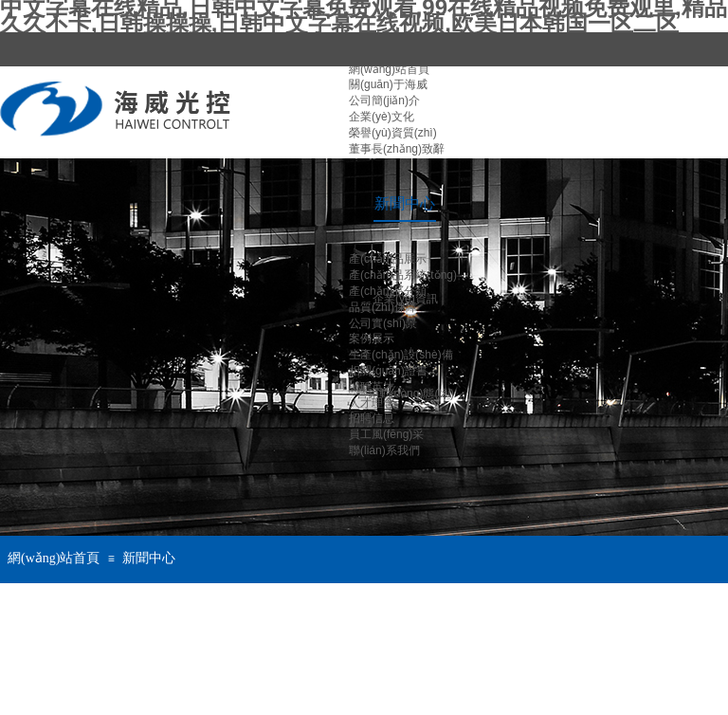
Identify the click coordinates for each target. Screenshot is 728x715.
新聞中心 (149, 558)
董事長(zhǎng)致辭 (397, 149)
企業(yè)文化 (382, 117)
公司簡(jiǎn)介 (384, 101)
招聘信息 (372, 418)
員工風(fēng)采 (386, 434)
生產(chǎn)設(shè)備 (401, 355)
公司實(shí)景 (383, 323)
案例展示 (372, 339)
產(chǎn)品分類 (388, 291)
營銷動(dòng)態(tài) (405, 394)
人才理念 (372, 403)
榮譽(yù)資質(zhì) (393, 133)
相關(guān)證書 (388, 371)
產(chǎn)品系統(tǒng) (403, 275)
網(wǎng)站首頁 (54, 558)
